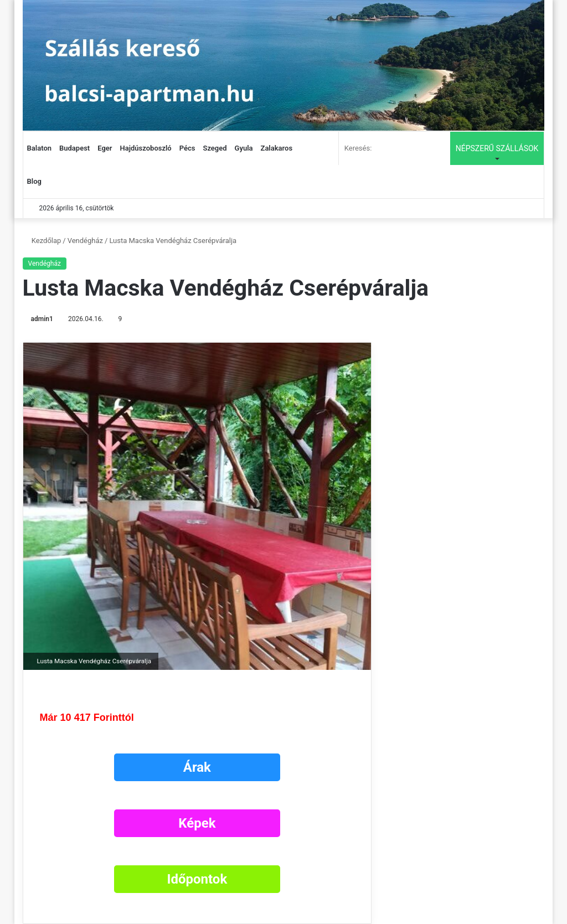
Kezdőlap (42, 241)
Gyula (244, 148)
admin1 (42, 319)
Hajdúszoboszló (145, 148)
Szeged (215, 148)
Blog (34, 181)
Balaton (39, 148)
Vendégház (85, 241)
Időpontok (197, 879)
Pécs (187, 148)
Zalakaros (277, 148)
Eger (105, 148)
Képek (197, 823)
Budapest (74, 148)
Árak (197, 767)
